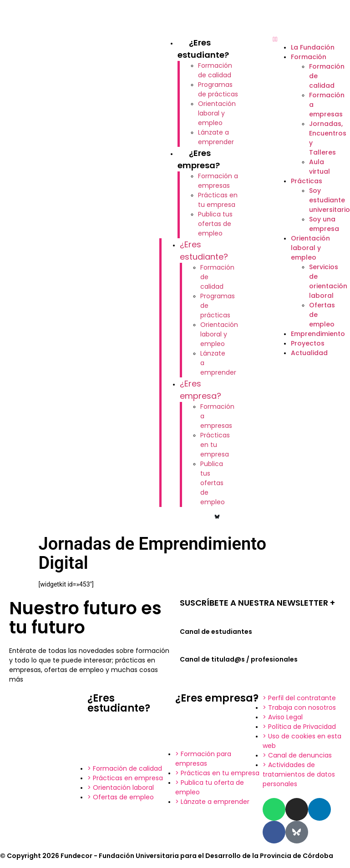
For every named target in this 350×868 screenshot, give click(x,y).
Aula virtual (320, 167)
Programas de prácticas (218, 89)
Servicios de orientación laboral (328, 281)
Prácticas (307, 181)
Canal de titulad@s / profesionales (239, 659)
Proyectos (308, 343)
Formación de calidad (215, 70)
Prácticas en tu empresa (218, 200)
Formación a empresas (218, 181)
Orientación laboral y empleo (217, 113)
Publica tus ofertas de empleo (215, 224)
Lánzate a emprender (216, 137)
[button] (307, 40)
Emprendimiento (318, 334)
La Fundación (313, 47)
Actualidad (309, 353)
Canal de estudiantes (216, 632)
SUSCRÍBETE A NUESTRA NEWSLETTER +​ (257, 603)
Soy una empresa (324, 224)
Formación (309, 57)
